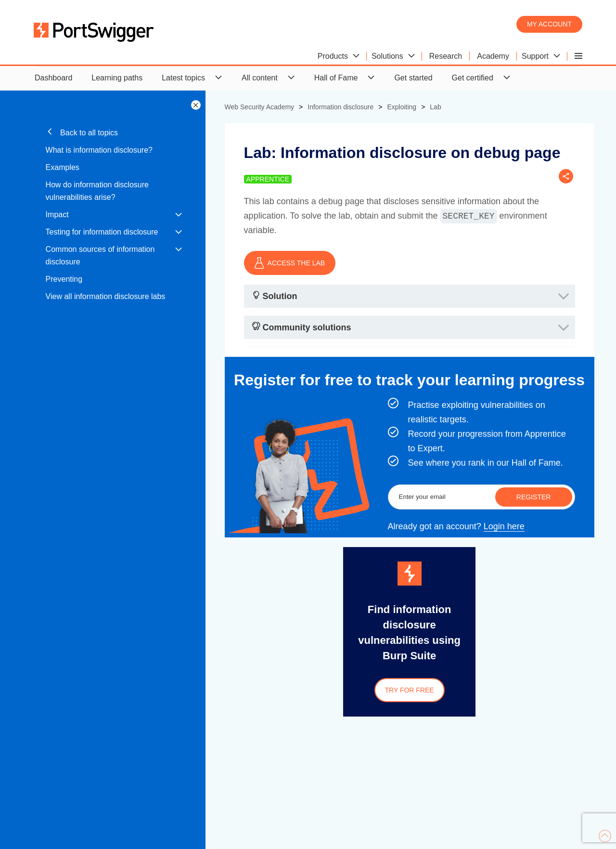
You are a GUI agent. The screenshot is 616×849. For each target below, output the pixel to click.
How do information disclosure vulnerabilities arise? (97, 191)
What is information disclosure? (99, 150)
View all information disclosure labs (106, 296)
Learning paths (117, 78)
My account (549, 24)
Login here (504, 526)
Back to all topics (82, 132)
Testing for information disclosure (102, 232)
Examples (63, 167)
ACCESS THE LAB (290, 263)
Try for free (410, 690)
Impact (57, 215)
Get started (413, 78)
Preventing (64, 279)
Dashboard (53, 78)
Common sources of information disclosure (100, 255)
